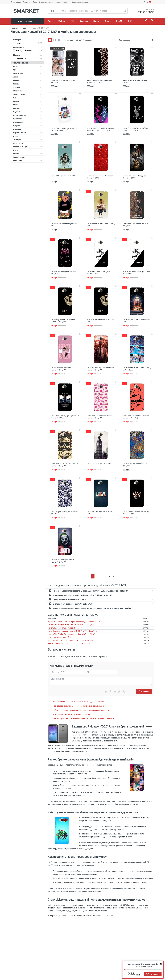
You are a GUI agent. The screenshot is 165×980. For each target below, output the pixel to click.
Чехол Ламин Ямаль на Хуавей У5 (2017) (65, 634)
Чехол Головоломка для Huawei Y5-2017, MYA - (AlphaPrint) (73, 637)
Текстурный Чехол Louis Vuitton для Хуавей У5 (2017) (70, 646)
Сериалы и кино (28, 133)
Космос (28, 101)
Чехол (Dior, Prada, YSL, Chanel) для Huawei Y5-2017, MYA (71, 640)
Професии (28, 129)
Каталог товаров (28, 21)
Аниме (28, 77)
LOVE (28, 66)
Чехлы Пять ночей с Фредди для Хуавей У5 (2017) (69, 649)
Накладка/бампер (24, 51)
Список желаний (62, 2)
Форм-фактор (28, 47)
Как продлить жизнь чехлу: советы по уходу (71, 720)
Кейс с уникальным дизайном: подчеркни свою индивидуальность (81, 716)
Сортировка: (124, 40)
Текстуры (28, 140)
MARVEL (28, 105)
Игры (28, 98)
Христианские (28, 157)
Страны (28, 136)
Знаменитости (28, 94)
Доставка (27, 2)
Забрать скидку (153, 974)
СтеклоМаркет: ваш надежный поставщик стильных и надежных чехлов (84, 724)
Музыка (28, 154)
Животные (28, 91)
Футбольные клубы (28, 147)
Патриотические (28, 115)
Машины (28, 108)
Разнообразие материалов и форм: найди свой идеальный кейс (80, 712)
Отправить (144, 697)
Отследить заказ (46, 2)
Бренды (28, 80)
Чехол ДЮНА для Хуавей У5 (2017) (63, 643)
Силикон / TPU (22, 58)
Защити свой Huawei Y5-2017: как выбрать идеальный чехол (79, 707)
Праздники (28, 119)
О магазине (16, 2)
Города (28, 84)
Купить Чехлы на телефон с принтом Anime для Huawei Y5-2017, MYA (77, 628)
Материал (28, 55)
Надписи (28, 112)
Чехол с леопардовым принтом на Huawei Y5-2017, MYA (71, 631)
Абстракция (28, 73)
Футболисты (28, 143)
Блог (35, 2)
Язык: (148, 2)
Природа (28, 126)
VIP (28, 70)
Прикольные (28, 122)
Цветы (28, 150)
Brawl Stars (28, 161)
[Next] (113, 582)
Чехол (19, 43)
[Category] (54, 11)
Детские (28, 87)
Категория (28, 40)
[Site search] (91, 11)
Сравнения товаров (80, 2)
